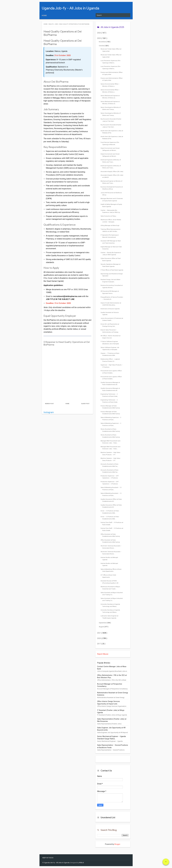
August (101, 627)
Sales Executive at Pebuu (108, 216)
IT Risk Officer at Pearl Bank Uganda (112, 270)
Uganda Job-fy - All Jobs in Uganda (70, 8)
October (102, 46)
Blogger (117, 844)
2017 (99, 644)
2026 (99, 33)
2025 (99, 38)
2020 (99, 638)
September (103, 623)
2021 (99, 633)
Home (44, 15)
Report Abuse (103, 654)
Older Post (85, 404)
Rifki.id (81, 863)
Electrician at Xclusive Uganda (110, 309)
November (103, 42)
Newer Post (49, 404)
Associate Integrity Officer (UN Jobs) (112, 172)
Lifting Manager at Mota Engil (110, 225)
